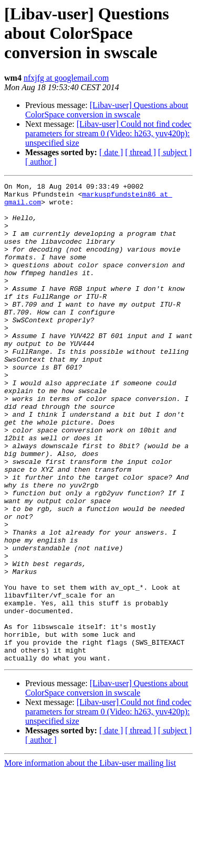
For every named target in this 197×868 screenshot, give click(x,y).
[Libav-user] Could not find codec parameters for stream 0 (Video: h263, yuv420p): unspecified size (108, 133)
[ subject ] (175, 152)
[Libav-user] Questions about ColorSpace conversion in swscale (107, 110)
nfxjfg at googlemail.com (66, 78)
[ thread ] (141, 152)
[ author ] (41, 162)
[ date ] (111, 152)
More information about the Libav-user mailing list (90, 859)
